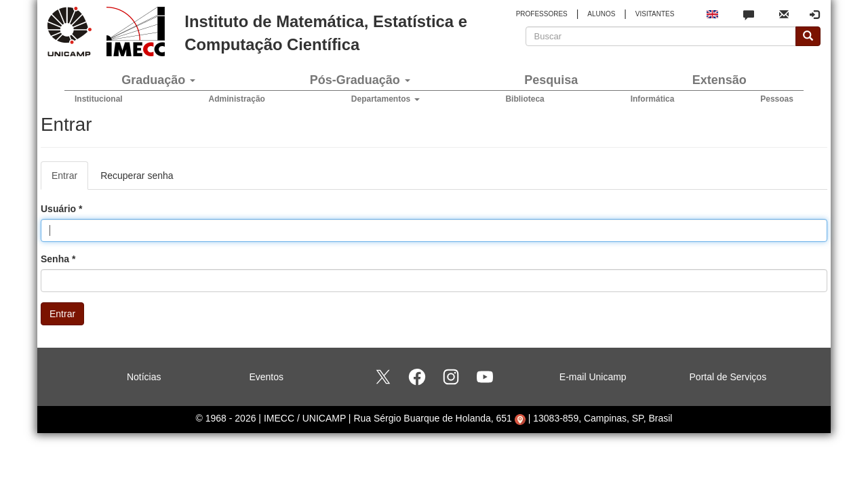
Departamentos (386, 99)
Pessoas (777, 99)
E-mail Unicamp (593, 377)
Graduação (158, 80)
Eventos (266, 377)
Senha (58, 259)
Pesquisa (551, 80)
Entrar (70, 179)
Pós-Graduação (360, 80)
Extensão (719, 80)
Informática (653, 99)
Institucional (99, 99)
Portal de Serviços (728, 377)
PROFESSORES (542, 14)
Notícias (144, 377)
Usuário (61, 209)
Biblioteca (525, 99)
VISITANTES (655, 14)
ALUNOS (601, 14)
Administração (237, 99)
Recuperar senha (137, 176)
